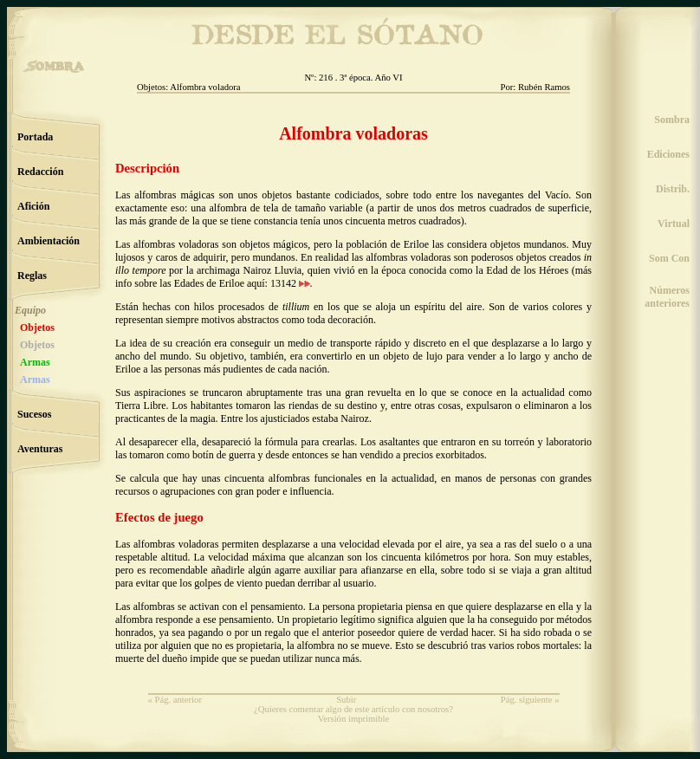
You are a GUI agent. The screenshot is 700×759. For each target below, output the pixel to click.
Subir (346, 700)
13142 (290, 283)
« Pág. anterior (175, 700)
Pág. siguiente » (530, 700)
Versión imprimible (354, 719)
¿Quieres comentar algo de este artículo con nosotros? (353, 709)
